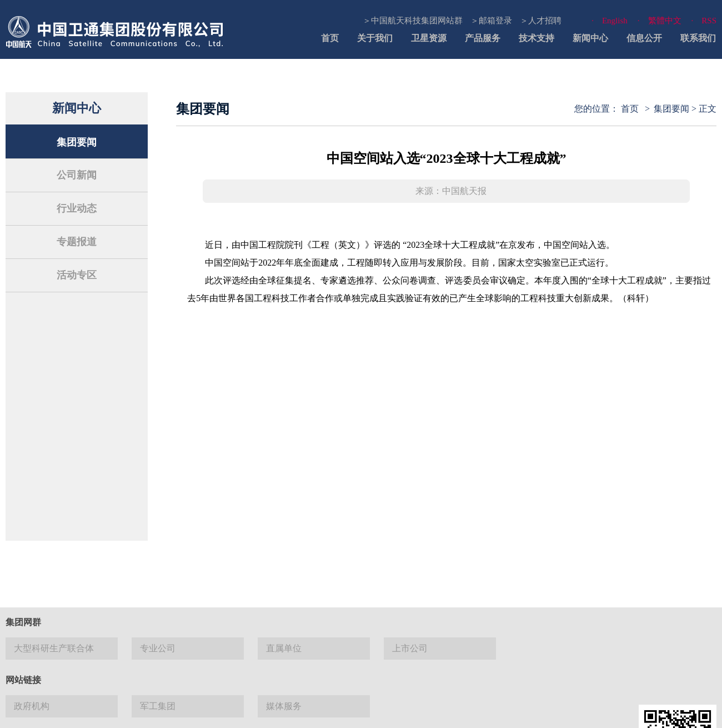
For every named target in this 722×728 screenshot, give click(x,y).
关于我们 (375, 38)
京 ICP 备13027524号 (96, 648)
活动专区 (77, 275)
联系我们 (698, 38)
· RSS (704, 21)
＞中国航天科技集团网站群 (413, 21)
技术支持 (537, 38)
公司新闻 (77, 175)
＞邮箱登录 (491, 21)
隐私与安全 (450, 711)
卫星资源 (429, 38)
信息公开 (644, 38)
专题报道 (77, 242)
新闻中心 (590, 38)
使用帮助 (402, 711)
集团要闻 (77, 142)
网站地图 (357, 711)
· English (610, 21)
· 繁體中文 (660, 21)
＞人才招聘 (541, 21)
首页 (330, 38)
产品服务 (483, 38)
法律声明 (313, 711)
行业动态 (77, 208)
